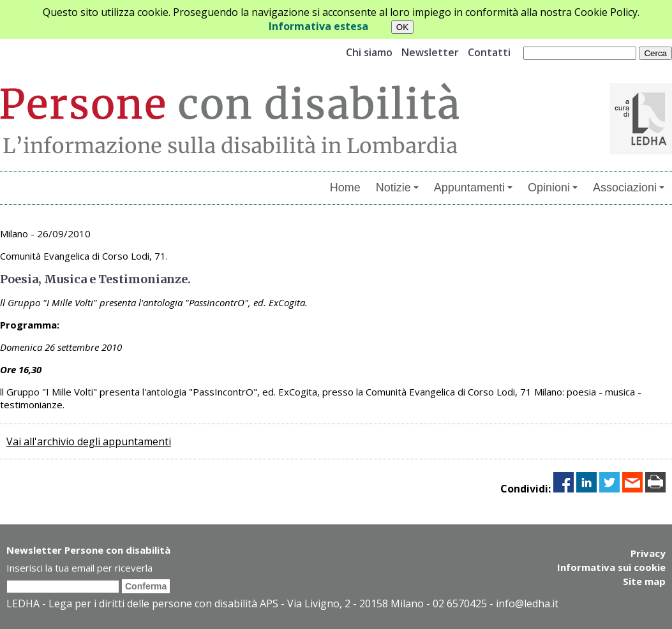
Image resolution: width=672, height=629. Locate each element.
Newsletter (430, 52)
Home (345, 188)
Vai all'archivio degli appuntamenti (89, 441)
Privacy (648, 553)
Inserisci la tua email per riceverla (79, 568)
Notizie (397, 188)
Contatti (489, 52)
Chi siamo (369, 52)
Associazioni (629, 188)
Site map (644, 581)
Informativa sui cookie (611, 567)
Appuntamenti (473, 188)
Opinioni (553, 188)
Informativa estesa (318, 26)
